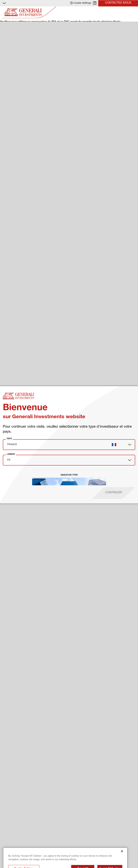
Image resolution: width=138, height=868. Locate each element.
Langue (11, 454)
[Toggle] (133, 12)
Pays (9, 439)
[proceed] (114, 493)
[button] (81, 3)
